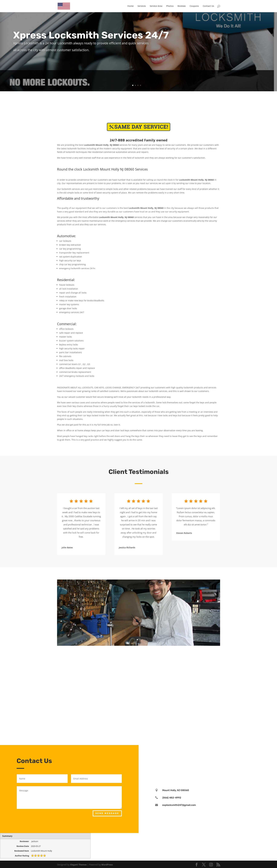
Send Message (107, 813)
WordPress (107, 865)
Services (142, 6)
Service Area (156, 6)
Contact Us (208, 6)
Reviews (182, 6)
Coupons (194, 6)
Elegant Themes (78, 865)
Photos (170, 6)
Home (130, 6)
